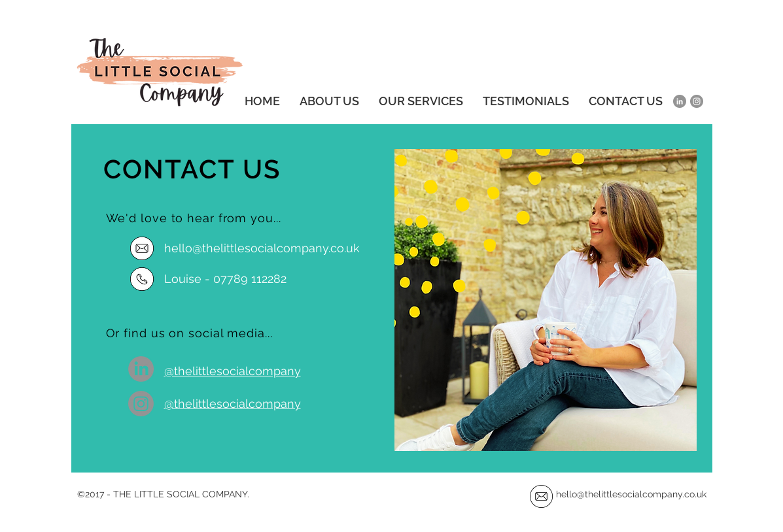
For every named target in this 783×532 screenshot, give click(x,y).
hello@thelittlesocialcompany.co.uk (633, 494)
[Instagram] (697, 101)
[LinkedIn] (680, 101)
